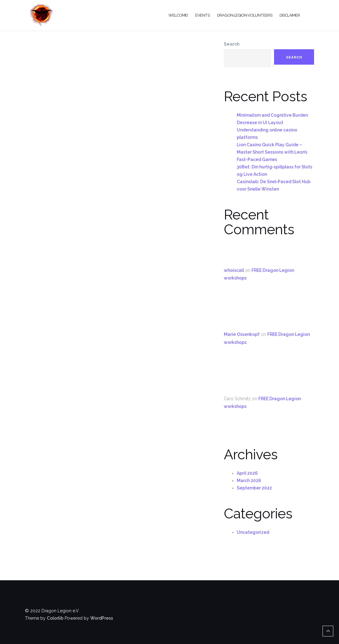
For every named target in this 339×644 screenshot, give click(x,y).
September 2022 (254, 488)
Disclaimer (290, 15)
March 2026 (249, 481)
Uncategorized (253, 532)
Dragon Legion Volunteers (245, 15)
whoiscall (234, 270)
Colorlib (55, 618)
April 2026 (247, 473)
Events (202, 15)
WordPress (102, 618)
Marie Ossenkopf (242, 334)
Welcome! (178, 15)
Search (232, 44)
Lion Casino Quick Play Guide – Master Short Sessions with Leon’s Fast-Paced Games (272, 152)
